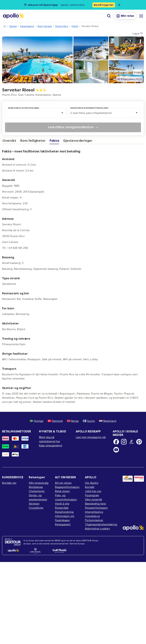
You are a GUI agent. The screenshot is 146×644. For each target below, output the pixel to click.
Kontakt (90, 487)
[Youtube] (116, 450)
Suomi (89, 421)
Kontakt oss (9, 483)
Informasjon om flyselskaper (65, 518)
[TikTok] (131, 442)
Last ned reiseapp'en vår (91, 437)
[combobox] (36, 113)
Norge (73, 421)
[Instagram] (124, 442)
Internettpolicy (94, 512)
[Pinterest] (139, 442)
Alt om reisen (63, 483)
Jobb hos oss (93, 491)
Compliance (92, 516)
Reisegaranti (63, 524)
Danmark (55, 421)
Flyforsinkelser (94, 520)
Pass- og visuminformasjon (66, 497)
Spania (13, 26)
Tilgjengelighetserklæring (101, 524)
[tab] (10, 142)
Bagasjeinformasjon (67, 487)
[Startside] (13, 16)
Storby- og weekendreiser (38, 497)
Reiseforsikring (64, 512)
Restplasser (36, 487)
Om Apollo (92, 483)
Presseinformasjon (96, 508)
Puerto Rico (62, 26)
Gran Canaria (45, 26)
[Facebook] (116, 442)
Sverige (37, 421)
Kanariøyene (27, 26)
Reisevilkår (62, 508)
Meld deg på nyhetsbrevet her (50, 439)
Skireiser (34, 504)
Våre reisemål (94, 499)
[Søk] (109, 16)
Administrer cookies (97, 528)
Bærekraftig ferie (95, 504)
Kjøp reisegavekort (51, 445)
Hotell (75, 26)
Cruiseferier (36, 508)
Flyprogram (92, 495)
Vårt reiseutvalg (39, 483)
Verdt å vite (62, 504)
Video (138, 72)
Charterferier (37, 491)
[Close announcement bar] (119, 5)
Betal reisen (62, 491)
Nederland (108, 421)
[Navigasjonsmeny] (141, 16)
